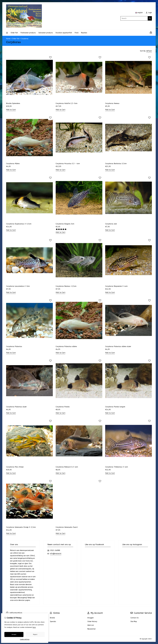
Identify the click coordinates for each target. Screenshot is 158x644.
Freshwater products (28, 33)
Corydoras (25, 39)
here (34, 627)
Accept (14, 634)
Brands (52, 618)
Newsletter (92, 629)
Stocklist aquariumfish (64, 33)
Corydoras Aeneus (112, 103)
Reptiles (84, 33)
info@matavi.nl (56, 554)
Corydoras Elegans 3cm (65, 224)
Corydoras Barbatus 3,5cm (116, 164)
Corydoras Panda (63, 407)
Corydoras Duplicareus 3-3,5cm (19, 224)
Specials (53, 622)
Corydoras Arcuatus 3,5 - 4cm (68, 164)
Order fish (14, 33)
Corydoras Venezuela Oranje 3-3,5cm (21, 527)
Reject (35, 634)
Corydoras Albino (13, 164)
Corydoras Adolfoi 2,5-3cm (67, 103)
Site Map (134, 622)
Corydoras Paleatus (14, 346)
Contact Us (135, 618)
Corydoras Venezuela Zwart (67, 527)
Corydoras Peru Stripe (15, 467)
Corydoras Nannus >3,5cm (66, 286)
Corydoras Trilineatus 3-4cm (117, 467)
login (149, 13)
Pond (77, 33)
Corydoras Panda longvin (115, 407)
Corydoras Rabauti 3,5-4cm (67, 467)
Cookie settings (25, 639)
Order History (92, 622)
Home (8, 39)
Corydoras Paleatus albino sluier (118, 346)
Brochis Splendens (13, 103)
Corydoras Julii (111, 224)
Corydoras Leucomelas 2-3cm (18, 286)
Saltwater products (46, 33)
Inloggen (91, 618)
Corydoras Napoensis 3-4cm (116, 286)
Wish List (91, 625)
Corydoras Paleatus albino (66, 346)
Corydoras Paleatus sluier (16, 407)
